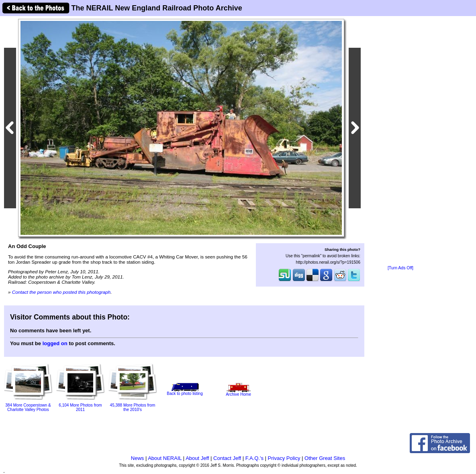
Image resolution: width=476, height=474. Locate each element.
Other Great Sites (325, 458)
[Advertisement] (400, 141)
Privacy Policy (284, 458)
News (138, 458)
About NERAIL (165, 458)
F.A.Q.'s (254, 458)
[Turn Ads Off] (400, 268)
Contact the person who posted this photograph (61, 292)
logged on (55, 343)
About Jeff (197, 458)
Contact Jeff (227, 458)
